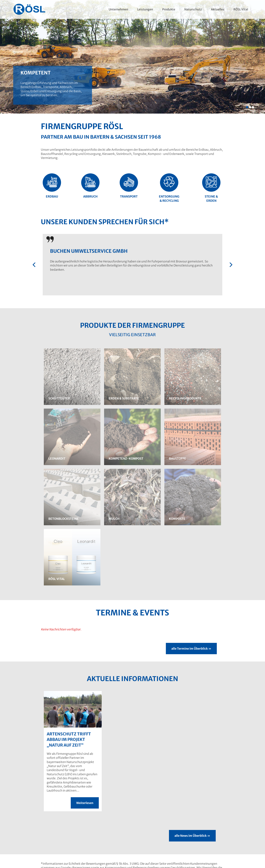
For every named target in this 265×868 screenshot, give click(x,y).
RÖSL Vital (241, 9)
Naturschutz (193, 9)
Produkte (169, 9)
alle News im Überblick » (192, 836)
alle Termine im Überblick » (191, 649)
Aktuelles (218, 9)
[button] (247, 107)
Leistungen (145, 9)
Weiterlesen (85, 803)
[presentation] (34, 265)
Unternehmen (118, 9)
